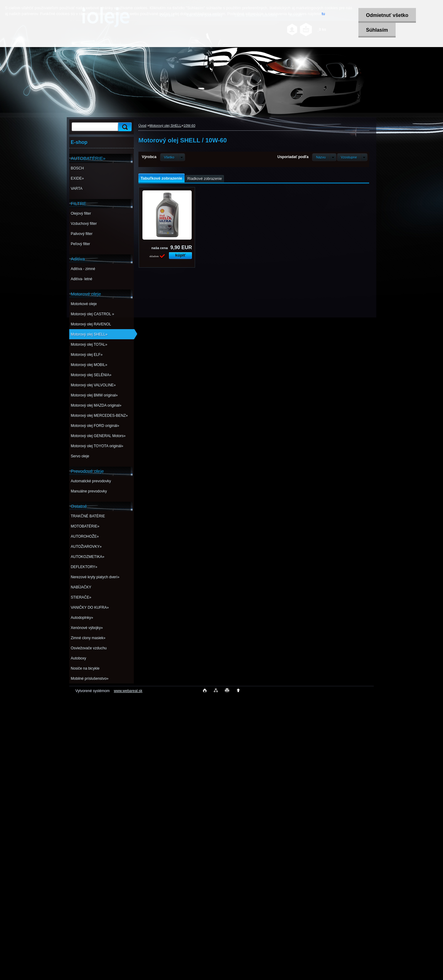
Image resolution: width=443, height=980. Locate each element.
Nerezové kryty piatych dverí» (95, 577)
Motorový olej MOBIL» (89, 365)
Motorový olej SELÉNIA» (91, 375)
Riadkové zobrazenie (205, 179)
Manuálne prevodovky (89, 491)
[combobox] (324, 157)
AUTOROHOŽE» (85, 536)
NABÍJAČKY (81, 587)
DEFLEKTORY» (84, 567)
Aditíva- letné (82, 279)
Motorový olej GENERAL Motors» (98, 436)
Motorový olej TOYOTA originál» (97, 446)
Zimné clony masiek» (88, 638)
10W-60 (190, 125)
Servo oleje (80, 456)
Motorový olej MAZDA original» (96, 405)
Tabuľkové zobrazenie (161, 178)
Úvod (142, 125)
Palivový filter (82, 234)
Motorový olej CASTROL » (92, 314)
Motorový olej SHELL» (89, 334)
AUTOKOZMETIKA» (88, 557)
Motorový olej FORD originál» (95, 426)
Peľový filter (80, 244)
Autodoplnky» (82, 618)
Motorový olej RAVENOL (91, 324)
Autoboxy (78, 658)
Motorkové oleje (84, 304)
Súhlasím (377, 30)
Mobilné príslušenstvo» (90, 679)
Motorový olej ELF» (87, 355)
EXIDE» (77, 178)
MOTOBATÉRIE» (85, 526)
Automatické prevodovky (91, 481)
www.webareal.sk (128, 691)
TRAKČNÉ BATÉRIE (88, 516)
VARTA (77, 189)
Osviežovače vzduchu (89, 648)
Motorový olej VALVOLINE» (93, 385)
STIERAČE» (81, 597)
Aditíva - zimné (83, 269)
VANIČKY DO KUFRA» (90, 608)
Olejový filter (81, 213)
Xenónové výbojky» (87, 628)
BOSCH (77, 168)
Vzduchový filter (84, 224)
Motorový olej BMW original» (94, 395)
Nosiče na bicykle (85, 668)
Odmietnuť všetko (387, 15)
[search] (124, 127)
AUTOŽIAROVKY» (86, 547)
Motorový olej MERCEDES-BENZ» (99, 416)
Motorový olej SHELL (165, 125)
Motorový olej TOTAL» (89, 345)
